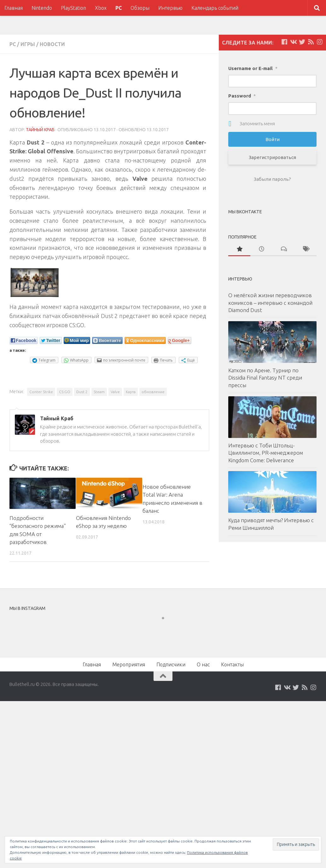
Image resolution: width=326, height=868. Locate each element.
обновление (153, 392)
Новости (52, 44)
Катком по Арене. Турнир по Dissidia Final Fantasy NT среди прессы (265, 378)
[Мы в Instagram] (320, 42)
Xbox (101, 8)
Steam (99, 392)
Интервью (170, 8)
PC (119, 8)
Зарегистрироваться (272, 157)
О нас (203, 664)
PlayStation (73, 8)
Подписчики (171, 664)
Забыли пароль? (272, 179)
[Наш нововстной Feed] (311, 42)
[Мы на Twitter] (302, 42)
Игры (28, 44)
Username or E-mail (253, 68)
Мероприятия (129, 664)
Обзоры (140, 8)
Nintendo (42, 8)
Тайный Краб (40, 130)
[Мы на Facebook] (284, 42)
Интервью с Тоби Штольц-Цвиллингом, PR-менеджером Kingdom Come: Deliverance (266, 453)
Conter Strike (41, 392)
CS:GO (65, 392)
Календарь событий (215, 8)
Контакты (232, 664)
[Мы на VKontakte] (293, 42)
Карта (131, 392)
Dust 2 (82, 392)
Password (242, 96)
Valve (115, 392)
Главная (14, 8)
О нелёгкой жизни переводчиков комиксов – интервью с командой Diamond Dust (270, 303)
